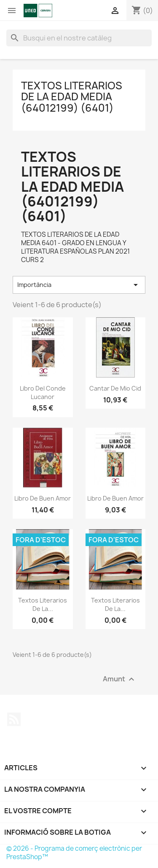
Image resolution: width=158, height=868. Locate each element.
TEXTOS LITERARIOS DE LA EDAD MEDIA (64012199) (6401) (72, 97)
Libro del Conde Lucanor (43, 392)
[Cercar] (79, 38)
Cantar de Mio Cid (115, 388)
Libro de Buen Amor (43, 498)
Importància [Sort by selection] (79, 285)
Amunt (120, 679)
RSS (14, 719)
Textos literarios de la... (43, 604)
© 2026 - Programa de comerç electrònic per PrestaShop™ (74, 853)
